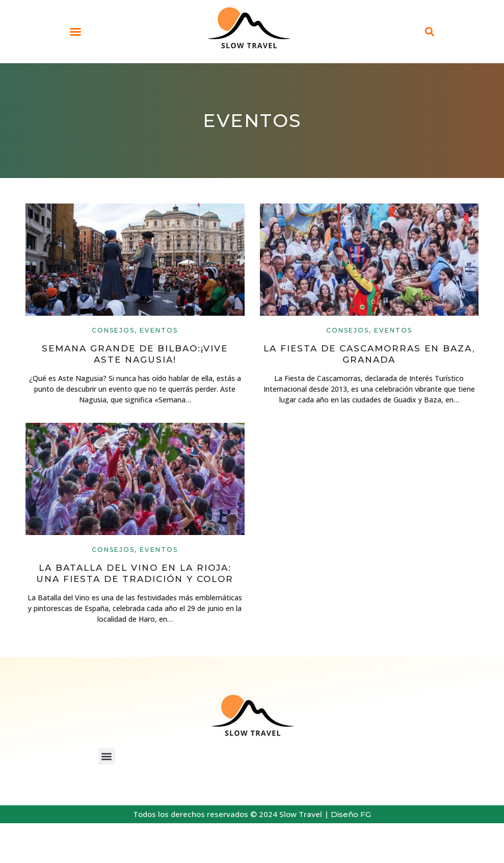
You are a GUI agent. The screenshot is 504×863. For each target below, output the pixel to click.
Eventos (159, 330)
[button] (75, 32)
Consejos (113, 330)
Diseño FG (351, 814)
